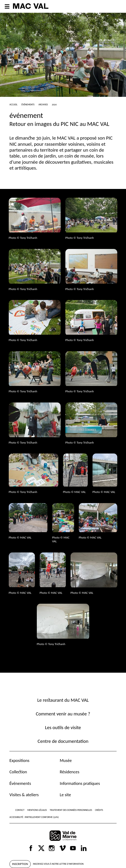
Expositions (19, 760)
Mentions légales (37, 810)
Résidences (69, 772)
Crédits (99, 810)
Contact (20, 810)
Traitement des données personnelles (71, 810)
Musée (66, 760)
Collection (18, 772)
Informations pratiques (80, 783)
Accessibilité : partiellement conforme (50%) (34, 817)
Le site (65, 795)
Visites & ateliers (24, 795)
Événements (20, 783)
